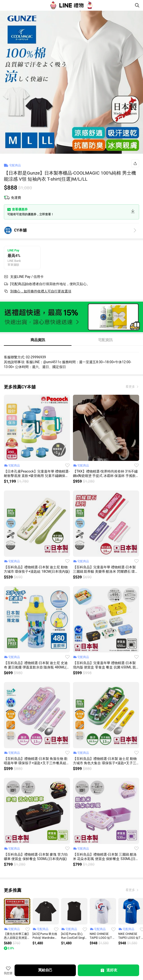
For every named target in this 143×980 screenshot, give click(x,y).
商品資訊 (38, 340)
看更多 (131, 387)
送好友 (109, 970)
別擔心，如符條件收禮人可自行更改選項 (41, 291)
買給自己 (45, 970)
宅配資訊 (105, 340)
